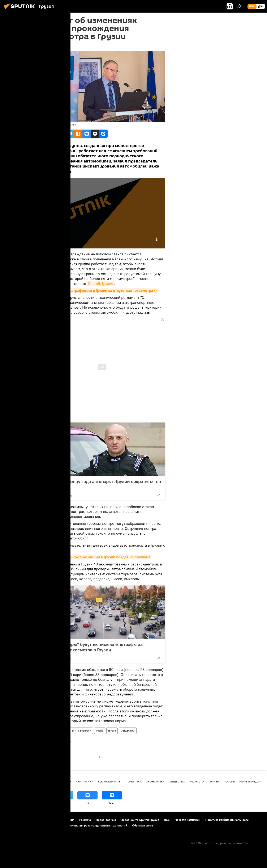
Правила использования (58, 820)
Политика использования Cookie (27, 825)
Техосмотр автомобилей (55, 739)
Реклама (85, 820)
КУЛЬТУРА (197, 781)
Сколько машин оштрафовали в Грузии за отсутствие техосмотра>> (99, 290)
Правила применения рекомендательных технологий (91, 825)
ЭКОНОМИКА (155, 781)
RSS (167, 820)
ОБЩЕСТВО (128, 731)
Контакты (30, 820)
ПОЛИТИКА (133, 781)
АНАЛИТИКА (85, 781)
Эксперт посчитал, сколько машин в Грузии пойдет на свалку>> (95, 557)
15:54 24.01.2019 (50, 45)
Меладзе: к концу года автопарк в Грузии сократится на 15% (102, 484)
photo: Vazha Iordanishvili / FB (59, 125)
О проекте (11, 820)
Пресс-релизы (106, 820)
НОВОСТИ (64, 781)
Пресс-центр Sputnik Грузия (140, 820)
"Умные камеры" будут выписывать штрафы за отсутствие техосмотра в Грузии (93, 647)
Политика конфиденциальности (227, 820)
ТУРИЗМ (214, 781)
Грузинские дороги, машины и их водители (66, 731)
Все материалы (109, 781)
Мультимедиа (250, 781)
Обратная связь (143, 825)
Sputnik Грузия (101, 284)
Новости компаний (188, 820)
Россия (229, 781)
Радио (100, 731)
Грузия (112, 731)
